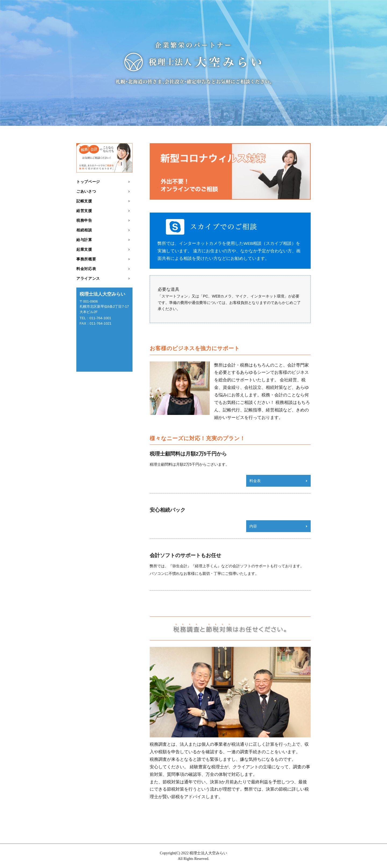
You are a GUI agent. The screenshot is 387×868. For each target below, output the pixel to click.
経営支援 (84, 211)
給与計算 (84, 240)
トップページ (88, 182)
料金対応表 (86, 269)
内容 (253, 526)
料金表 (255, 481)
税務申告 (84, 220)
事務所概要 (86, 259)
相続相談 (84, 230)
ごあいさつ (86, 191)
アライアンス (88, 278)
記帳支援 (84, 201)
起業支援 (84, 249)
